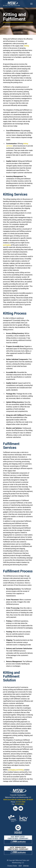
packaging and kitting (16, 770)
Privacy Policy (12, 866)
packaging (7, 245)
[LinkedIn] (15, 808)
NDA (20, 866)
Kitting (26, 46)
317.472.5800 (21, 802)
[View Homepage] (12, 3)
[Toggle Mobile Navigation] (31, 4)
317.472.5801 (20, 804)
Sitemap (26, 866)
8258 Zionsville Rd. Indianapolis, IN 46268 (18, 800)
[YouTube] (21, 808)
